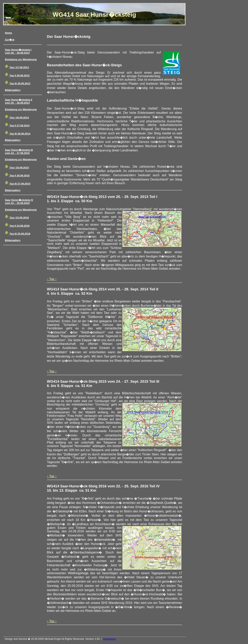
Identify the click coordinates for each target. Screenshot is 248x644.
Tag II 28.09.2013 (17, 75)
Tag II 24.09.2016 (17, 225)
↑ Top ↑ (52, 279)
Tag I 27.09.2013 (17, 67)
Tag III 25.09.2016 (18, 233)
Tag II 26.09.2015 (17, 175)
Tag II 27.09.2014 (17, 125)
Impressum (109, 639)
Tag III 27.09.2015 (18, 183)
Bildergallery (13, 90)
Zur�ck (10, 40)
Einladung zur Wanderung (21, 59)
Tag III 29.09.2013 (18, 83)
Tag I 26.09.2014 (17, 117)
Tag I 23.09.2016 (17, 217)
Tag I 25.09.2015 (17, 167)
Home (8, 33)
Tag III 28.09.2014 (18, 133)
